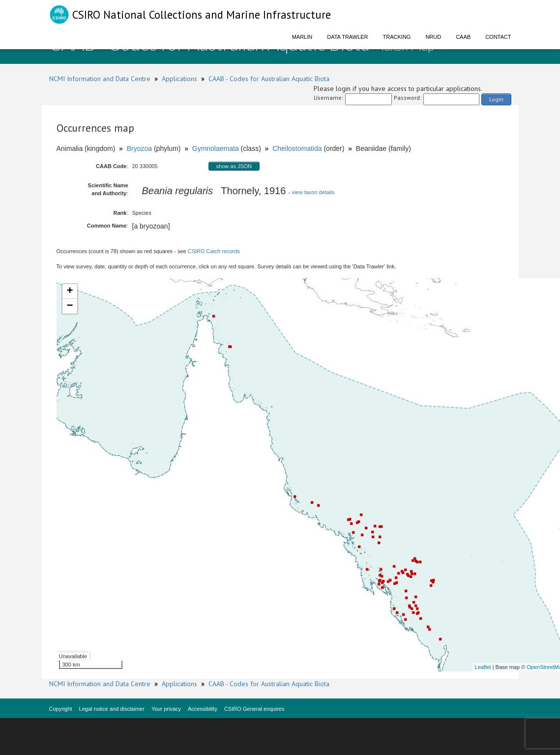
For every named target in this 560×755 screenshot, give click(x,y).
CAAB (463, 37)
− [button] (70, 306)
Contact (498, 37)
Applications (179, 79)
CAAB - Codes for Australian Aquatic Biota (269, 79)
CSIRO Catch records (214, 251)
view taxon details (313, 192)
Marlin (302, 37)
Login (496, 99)
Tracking (397, 37)
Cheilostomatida (297, 148)
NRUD (433, 37)
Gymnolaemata (216, 148)
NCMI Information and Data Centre (100, 79)
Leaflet (483, 667)
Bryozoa (139, 148)
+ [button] (70, 291)
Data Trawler (347, 37)
